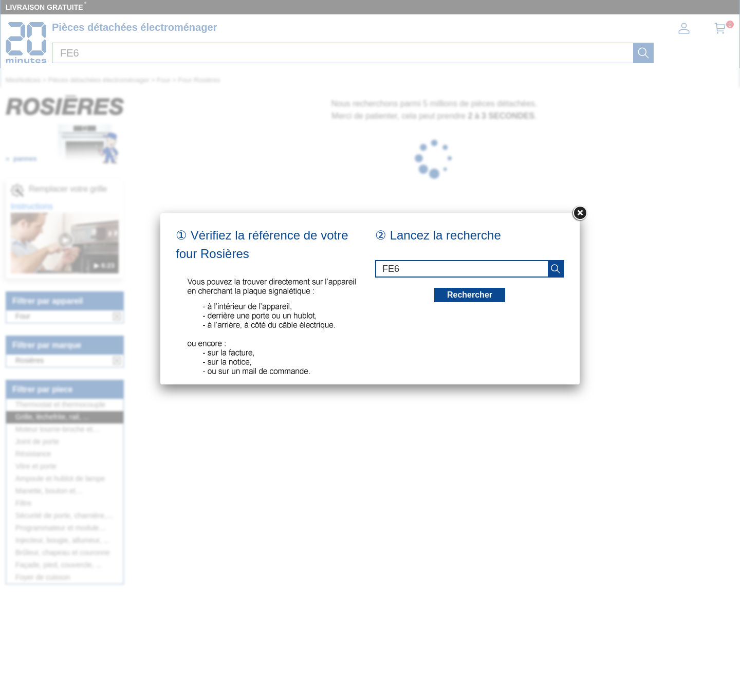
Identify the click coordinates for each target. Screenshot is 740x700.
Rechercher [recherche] (470, 295)
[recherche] (556, 269)
